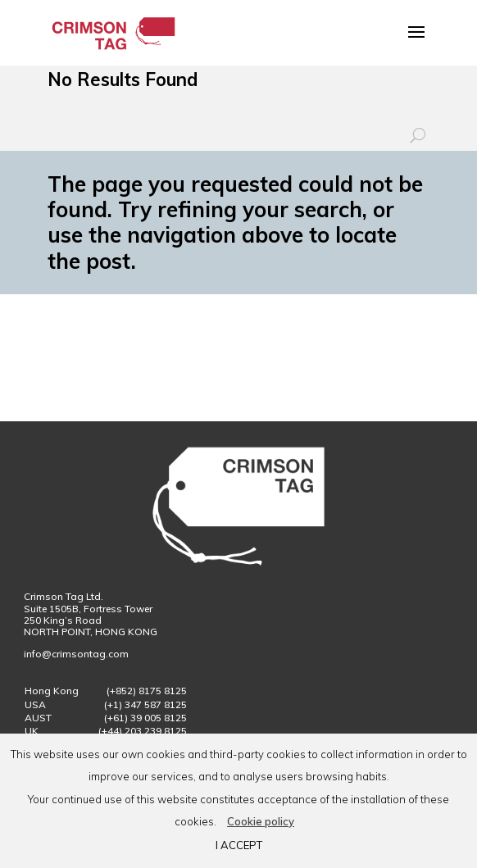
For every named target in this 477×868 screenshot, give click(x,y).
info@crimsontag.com (77, 654)
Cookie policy (261, 821)
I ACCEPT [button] (239, 845)
